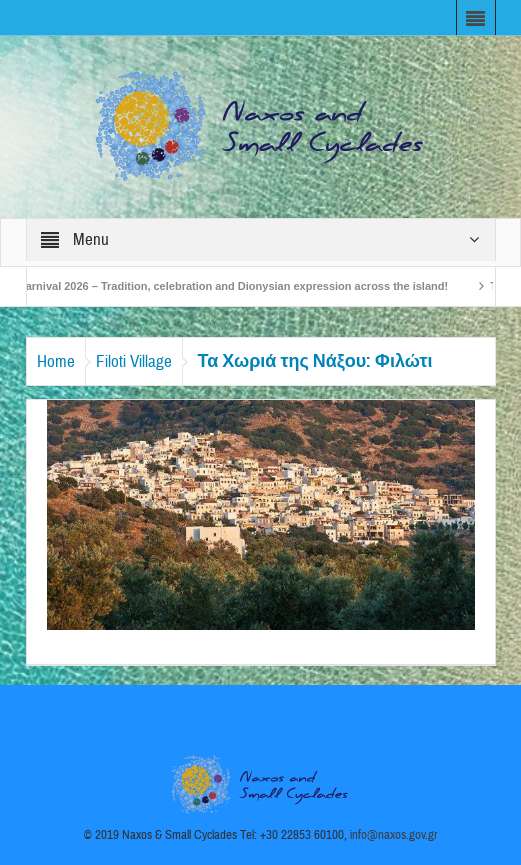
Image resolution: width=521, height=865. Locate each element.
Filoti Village (134, 361)
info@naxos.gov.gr (394, 835)
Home (56, 361)
